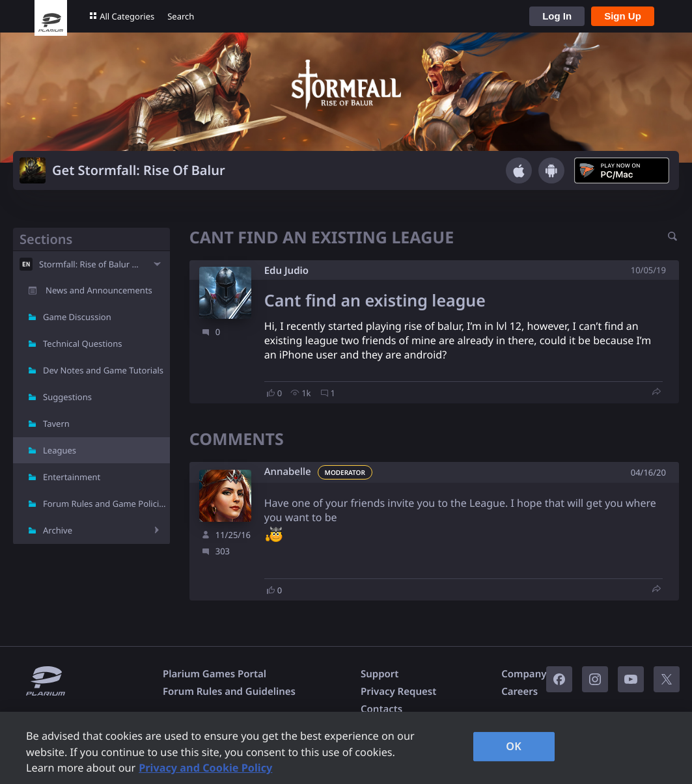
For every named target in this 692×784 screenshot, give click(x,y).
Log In (557, 16)
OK (514, 746)
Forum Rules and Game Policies (105, 504)
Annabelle (288, 472)
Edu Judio (286, 271)
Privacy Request (398, 692)
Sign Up (623, 16)
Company (524, 674)
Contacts (381, 709)
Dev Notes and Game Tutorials (103, 370)
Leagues (60, 450)
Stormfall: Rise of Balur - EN (91, 264)
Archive (58, 530)
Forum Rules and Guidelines (229, 692)
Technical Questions (83, 344)
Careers (519, 692)
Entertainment (72, 477)
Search (181, 16)
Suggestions (67, 397)
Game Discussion (77, 317)
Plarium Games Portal (215, 674)
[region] (346, 748)
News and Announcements (99, 290)
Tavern (56, 424)
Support (380, 674)
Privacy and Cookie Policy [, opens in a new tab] (205, 768)
